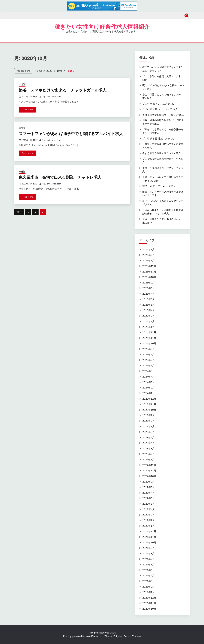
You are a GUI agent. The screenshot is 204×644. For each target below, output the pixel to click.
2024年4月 (148, 377)
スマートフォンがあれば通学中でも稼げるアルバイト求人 (71, 134)
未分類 (22, 84)
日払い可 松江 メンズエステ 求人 (160, 109)
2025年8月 (148, 288)
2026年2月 (148, 255)
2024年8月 (148, 355)
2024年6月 (148, 365)
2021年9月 (148, 548)
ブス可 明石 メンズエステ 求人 (159, 104)
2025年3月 (148, 316)
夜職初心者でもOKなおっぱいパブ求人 (163, 115)
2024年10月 (149, 343)
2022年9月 (148, 482)
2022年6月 (148, 498)
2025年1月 (148, 327)
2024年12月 (149, 332)
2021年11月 (149, 537)
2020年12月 (149, 598)
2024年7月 (148, 360)
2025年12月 (149, 266)
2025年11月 (149, 272)
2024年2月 (148, 388)
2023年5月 (148, 437)
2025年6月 (148, 299)
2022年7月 (148, 493)
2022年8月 (148, 487)
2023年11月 (149, 404)
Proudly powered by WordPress (81, 636)
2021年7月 (148, 559)
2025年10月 (149, 277)
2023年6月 (148, 432)
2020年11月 (149, 603)
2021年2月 (148, 587)
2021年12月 (149, 531)
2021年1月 (148, 592)
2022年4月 (148, 509)
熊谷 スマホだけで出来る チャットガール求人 (63, 90)
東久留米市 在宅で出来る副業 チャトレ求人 (60, 177)
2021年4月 (148, 575)
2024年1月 (148, 393)
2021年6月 (148, 565)
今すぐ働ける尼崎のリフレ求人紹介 (162, 153)
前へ (19, 212)
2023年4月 (148, 443)
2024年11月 (149, 338)
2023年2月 (148, 454)
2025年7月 (148, 294)
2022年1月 (148, 526)
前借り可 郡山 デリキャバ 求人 (159, 186)
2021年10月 (149, 542)
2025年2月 (148, 321)
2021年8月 (148, 553)
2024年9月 (148, 349)
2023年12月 (149, 399)
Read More (27, 110)
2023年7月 (148, 426)
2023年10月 (149, 410)
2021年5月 (148, 570)
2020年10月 (149, 609)
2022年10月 (149, 476)
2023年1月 (148, 460)
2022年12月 (149, 465)
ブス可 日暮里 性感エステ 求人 (159, 139)
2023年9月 (148, 415)
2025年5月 (148, 305)
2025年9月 (148, 283)
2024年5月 (148, 371)
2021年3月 (148, 581)
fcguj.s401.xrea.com (51, 97)
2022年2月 (148, 520)
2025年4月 (148, 310)
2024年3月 (148, 382)
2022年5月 (148, 504)
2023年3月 (148, 448)
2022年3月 (148, 515)
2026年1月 (148, 260)
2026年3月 (148, 249)
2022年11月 (149, 470)
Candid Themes (132, 636)
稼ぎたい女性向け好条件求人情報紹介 (102, 27)
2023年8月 (148, 421)
